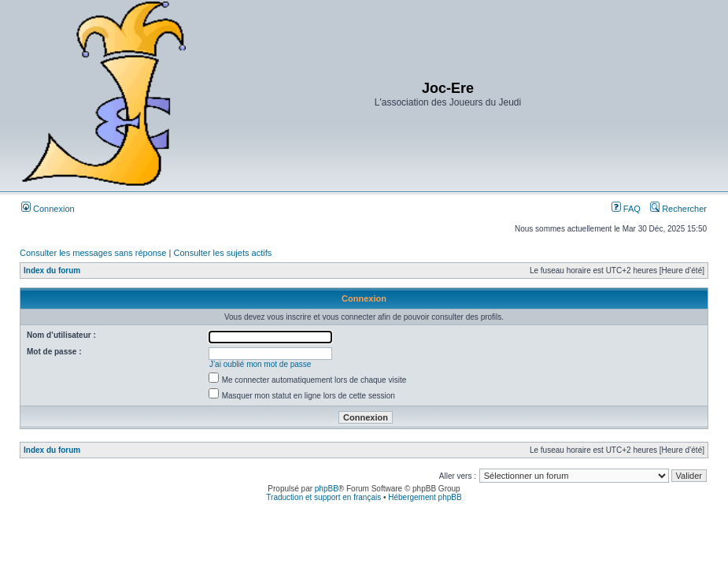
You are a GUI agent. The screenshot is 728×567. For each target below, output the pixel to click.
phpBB (327, 489)
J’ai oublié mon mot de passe (261, 364)
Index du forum (52, 271)
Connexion (48, 209)
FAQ (626, 209)
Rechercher (678, 209)
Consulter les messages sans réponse (93, 253)
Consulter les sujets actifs (222, 253)
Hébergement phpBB (425, 497)
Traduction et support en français (323, 497)
